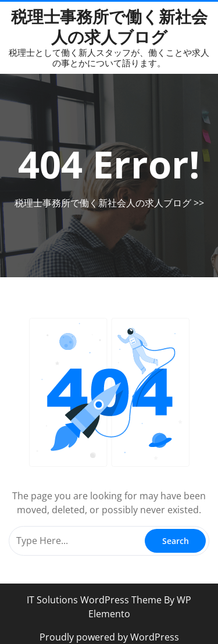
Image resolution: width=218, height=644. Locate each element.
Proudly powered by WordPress (109, 637)
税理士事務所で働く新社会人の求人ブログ (109, 26)
